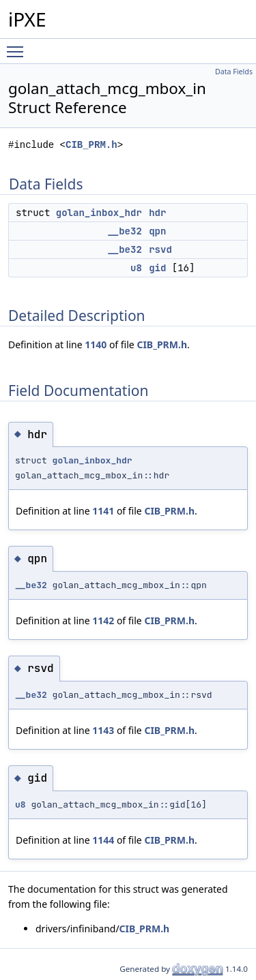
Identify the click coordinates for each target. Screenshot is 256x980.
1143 (103, 730)
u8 (136, 268)
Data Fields (234, 72)
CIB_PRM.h (91, 145)
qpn (157, 231)
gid (157, 268)
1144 (103, 840)
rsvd (160, 249)
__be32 (124, 231)
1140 (96, 344)
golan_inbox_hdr (99, 213)
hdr (157, 213)
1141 (103, 511)
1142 (103, 621)
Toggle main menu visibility (18, 46)
